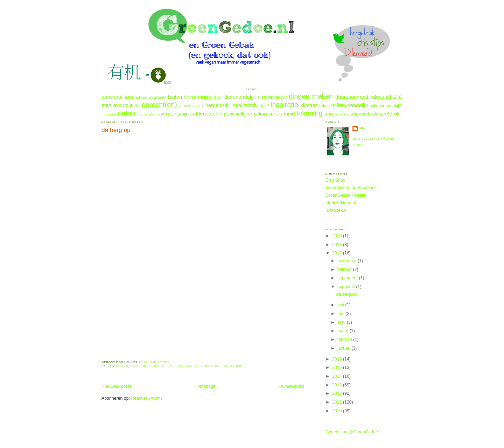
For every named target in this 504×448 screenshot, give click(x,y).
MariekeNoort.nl (341, 203)
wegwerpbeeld (365, 114)
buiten (175, 97)
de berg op (116, 130)
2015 (338, 367)
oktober (345, 269)
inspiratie (284, 105)
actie (129, 97)
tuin (329, 114)
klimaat (309, 105)
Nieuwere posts (116, 386)
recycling (257, 114)
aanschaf (112, 97)
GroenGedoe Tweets (345, 195)
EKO (398, 97)
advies (141, 97)
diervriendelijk (240, 97)
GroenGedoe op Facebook (351, 188)
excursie (123, 105)
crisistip (205, 97)
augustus (347, 287)
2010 (338, 411)
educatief (381, 97)
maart (344, 331)
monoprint (109, 114)
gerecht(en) (159, 105)
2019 (338, 236)
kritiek (324, 106)
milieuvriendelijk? (386, 106)
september (348, 278)
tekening (310, 113)
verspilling (342, 114)
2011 (338, 402)
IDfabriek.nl (336, 210)
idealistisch (244, 105)
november (348, 261)
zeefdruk (390, 114)
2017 (338, 253)
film (137, 106)
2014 (338, 376)
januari (345, 348)
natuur (128, 113)
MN (362, 128)
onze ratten (148, 114)
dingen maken (311, 96)
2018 (338, 245)
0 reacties (160, 362)
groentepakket (191, 106)
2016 (338, 359)
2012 (338, 393)
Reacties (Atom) (146, 398)
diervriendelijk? (272, 97)
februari (345, 339)
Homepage (205, 386)
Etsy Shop (335, 180)
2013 (338, 385)
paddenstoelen (205, 114)
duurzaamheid (352, 97)
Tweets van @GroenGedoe (352, 432)
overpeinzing (172, 114)
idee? (264, 106)
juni (341, 305)
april (342, 322)
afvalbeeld (157, 97)
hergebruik (217, 105)
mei (341, 314)
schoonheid (282, 114)
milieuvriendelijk (350, 105)
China (190, 97)
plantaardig (235, 114)
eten (107, 105)
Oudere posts (292, 386)
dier (218, 97)
